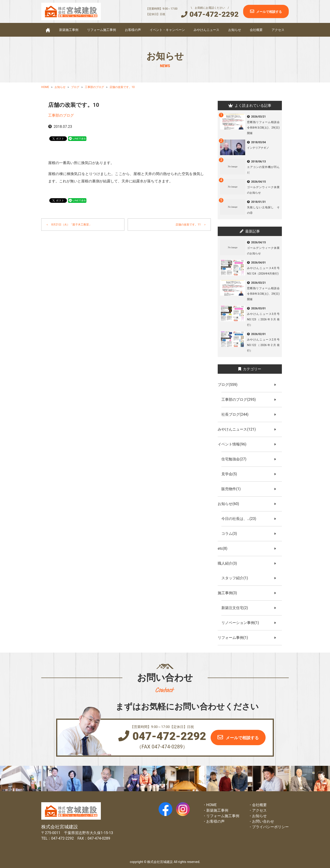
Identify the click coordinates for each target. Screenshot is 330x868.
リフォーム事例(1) (235, 638)
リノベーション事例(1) (242, 623)
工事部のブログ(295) (240, 400)
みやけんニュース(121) (239, 429)
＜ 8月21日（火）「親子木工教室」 (69, 225)
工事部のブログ (61, 115)
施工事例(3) (229, 593)
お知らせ (235, 30)
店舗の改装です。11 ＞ (191, 225)
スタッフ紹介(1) (236, 578)
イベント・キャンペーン (167, 30)
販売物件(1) (233, 489)
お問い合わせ (263, 821)
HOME (211, 805)
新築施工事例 (69, 30)
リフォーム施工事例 (102, 30)
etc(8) (224, 548)
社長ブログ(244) (237, 414)
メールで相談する (269, 12)
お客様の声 (133, 30)
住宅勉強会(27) (236, 459)
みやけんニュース (206, 30)
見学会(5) (231, 474)
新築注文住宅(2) (236, 608)
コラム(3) (231, 534)
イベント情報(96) (234, 444)
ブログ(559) (229, 385)
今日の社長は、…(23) (241, 519)
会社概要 (256, 30)
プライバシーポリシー (270, 827)
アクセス (278, 30)
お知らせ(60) (230, 504)
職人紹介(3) (229, 563)
